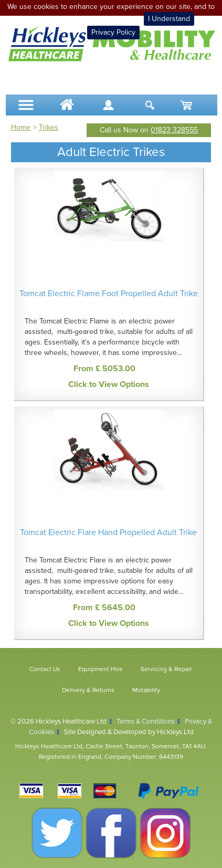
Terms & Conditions (146, 721)
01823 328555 (174, 130)
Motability (146, 690)
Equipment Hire (101, 669)
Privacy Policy (113, 32)
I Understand (169, 19)
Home (21, 127)
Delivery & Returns (88, 690)
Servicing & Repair (166, 669)
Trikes (49, 127)
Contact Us (45, 669)
